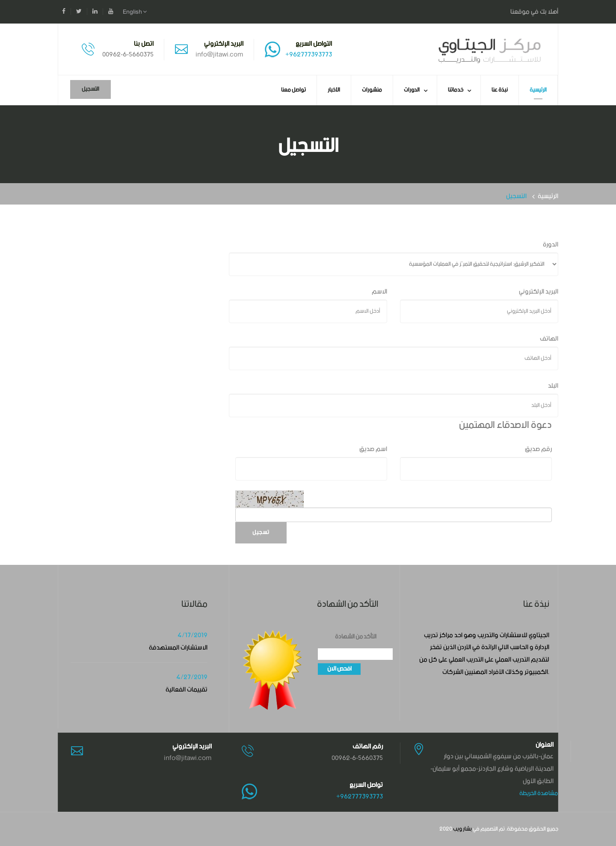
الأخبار (334, 90)
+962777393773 (309, 55)
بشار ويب (462, 829)
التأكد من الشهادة (356, 637)
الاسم (379, 292)
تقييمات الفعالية (187, 690)
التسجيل (90, 89)
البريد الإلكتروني (539, 292)
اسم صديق (373, 449)
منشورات (372, 90)
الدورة (551, 245)
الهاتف (549, 339)
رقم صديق (538, 449)
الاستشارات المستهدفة (178, 648)
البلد (553, 386)
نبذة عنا (500, 90)
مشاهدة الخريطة (539, 793)
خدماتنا (456, 90)
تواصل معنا (293, 90)
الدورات (412, 90)
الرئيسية (538, 90)
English (135, 12)
